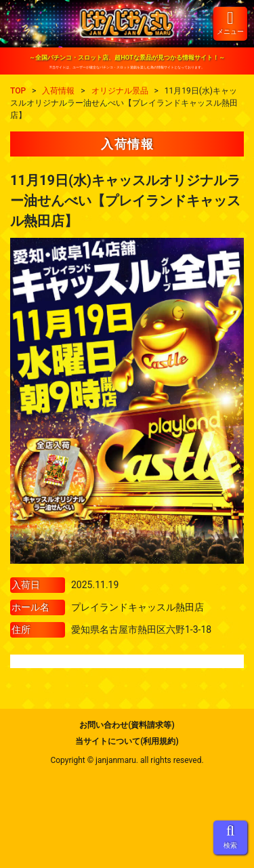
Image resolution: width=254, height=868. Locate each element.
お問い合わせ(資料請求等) (127, 725)
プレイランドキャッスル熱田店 (137, 607)
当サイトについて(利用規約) (127, 741)
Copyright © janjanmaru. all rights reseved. (127, 760)
